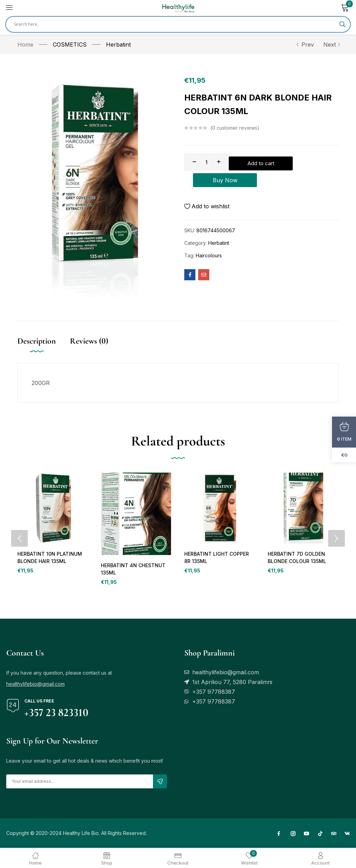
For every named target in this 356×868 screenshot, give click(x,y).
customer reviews (235, 128)
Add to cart (285, 162)
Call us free (39, 702)
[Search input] (175, 24)
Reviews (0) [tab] (89, 341)
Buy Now (262, 182)
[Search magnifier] (342, 24)
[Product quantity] (207, 162)
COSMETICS (70, 45)
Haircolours (209, 258)
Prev (305, 45)
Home (25, 45)
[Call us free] (13, 707)
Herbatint (118, 45)
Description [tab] (37, 341)
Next (331, 45)
